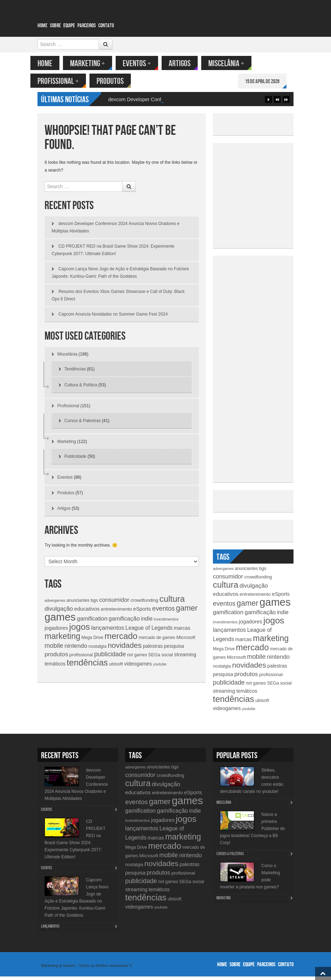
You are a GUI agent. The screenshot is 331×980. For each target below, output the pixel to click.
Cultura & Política (81, 388)
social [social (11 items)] (167, 658)
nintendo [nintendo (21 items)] (76, 649)
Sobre (55, 26)
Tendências (75, 373)
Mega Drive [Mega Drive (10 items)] (92, 641)
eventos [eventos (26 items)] (163, 612)
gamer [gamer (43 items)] (187, 612)
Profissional (65, 81)
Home (42, 26)
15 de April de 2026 (269, 82)
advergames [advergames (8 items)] (55, 604)
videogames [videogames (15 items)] (138, 667)
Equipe (69, 26)
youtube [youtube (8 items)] (160, 668)
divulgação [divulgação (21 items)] (59, 612)
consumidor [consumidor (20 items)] (114, 603)
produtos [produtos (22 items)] (56, 658)
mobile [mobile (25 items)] (54, 649)
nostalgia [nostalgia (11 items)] (97, 650)
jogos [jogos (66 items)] (80, 630)
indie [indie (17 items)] (147, 622)
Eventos (144, 64)
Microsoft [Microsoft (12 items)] (186, 641)
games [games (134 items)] (60, 620)
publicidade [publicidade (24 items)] (110, 658)
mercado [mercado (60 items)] (121, 639)
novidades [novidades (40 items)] (124, 649)
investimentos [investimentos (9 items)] (166, 623)
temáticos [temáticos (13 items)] (55, 667)
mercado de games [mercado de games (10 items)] (157, 641)
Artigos (187, 64)
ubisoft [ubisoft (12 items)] (116, 667)
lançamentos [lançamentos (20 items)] (108, 631)
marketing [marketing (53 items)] (62, 640)
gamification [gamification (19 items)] (92, 622)
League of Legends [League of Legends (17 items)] (149, 631)
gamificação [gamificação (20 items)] (124, 622)
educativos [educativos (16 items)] (87, 612)
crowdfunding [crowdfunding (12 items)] (144, 604)
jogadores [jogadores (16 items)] (56, 631)
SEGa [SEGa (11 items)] (154, 658)
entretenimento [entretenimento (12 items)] (116, 613)
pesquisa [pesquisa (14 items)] (174, 650)
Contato (106, 26)
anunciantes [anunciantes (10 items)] (78, 604)
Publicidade (75, 460)
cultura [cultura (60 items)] (172, 602)
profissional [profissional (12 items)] (81, 658)
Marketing (95, 64)
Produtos (117, 81)
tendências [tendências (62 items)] (88, 666)
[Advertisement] (273, 198)
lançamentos (50, 930)
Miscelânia (233, 64)
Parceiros (87, 26)
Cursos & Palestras (83, 424)
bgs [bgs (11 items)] (94, 604)
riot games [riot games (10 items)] (137, 658)
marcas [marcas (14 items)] (182, 632)
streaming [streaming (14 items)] (185, 658)
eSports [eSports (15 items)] (142, 612)
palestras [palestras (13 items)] (153, 650)
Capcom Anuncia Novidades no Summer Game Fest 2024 (113, 318)
